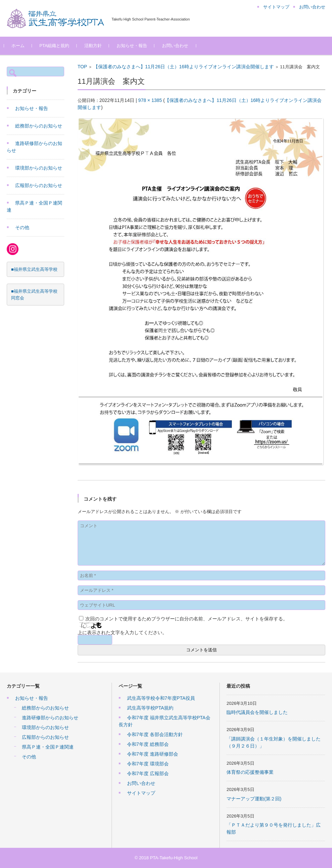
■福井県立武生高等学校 (34, 269)
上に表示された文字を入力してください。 (122, 632)
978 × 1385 (150, 100)
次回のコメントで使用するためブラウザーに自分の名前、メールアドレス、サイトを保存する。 (186, 619)
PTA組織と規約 (57, 46)
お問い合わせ (177, 46)
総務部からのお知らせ (39, 126)
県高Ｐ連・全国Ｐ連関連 (48, 747)
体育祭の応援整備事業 (250, 772)
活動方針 (95, 46)
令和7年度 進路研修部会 (153, 754)
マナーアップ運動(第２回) (254, 799)
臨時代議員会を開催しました (257, 712)
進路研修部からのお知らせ (50, 718)
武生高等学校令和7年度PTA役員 (161, 698)
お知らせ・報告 (134, 46)
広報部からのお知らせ (39, 185)
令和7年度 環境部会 (148, 764)
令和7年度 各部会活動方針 (155, 734)
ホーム (21, 46)
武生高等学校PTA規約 (150, 708)
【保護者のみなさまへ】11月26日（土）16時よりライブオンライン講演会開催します (184, 67)
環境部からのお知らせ (39, 168)
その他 (22, 227)
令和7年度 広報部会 (148, 773)
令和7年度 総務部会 (148, 744)
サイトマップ (141, 793)
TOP (82, 67)
